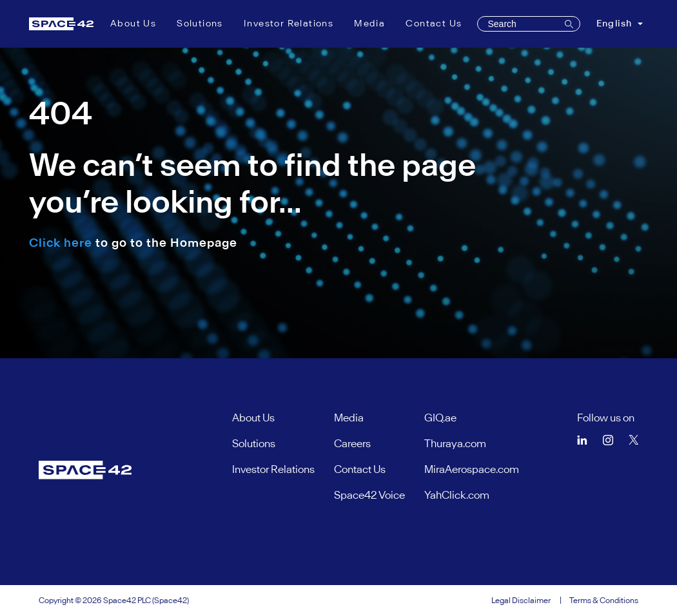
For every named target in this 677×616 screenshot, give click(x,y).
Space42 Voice (369, 495)
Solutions (200, 23)
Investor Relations (289, 23)
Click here (61, 243)
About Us (133, 23)
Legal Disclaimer (521, 600)
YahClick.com (457, 495)
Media (369, 23)
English (616, 23)
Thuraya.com (455, 443)
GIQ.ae (440, 418)
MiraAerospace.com (472, 469)
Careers (352, 443)
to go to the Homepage (133, 243)
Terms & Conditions (604, 600)
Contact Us (434, 23)
